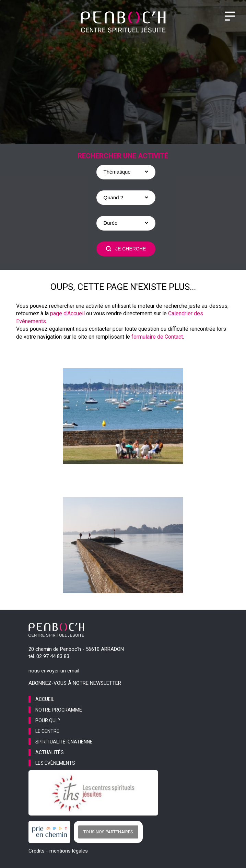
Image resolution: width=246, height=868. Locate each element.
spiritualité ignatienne (64, 742)
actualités (50, 752)
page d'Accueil (67, 313)
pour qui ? (48, 720)
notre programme (59, 710)
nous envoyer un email (54, 671)
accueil (45, 699)
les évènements (55, 763)
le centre (47, 731)
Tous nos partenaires (108, 832)
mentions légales (69, 851)
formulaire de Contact (157, 337)
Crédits (37, 851)
